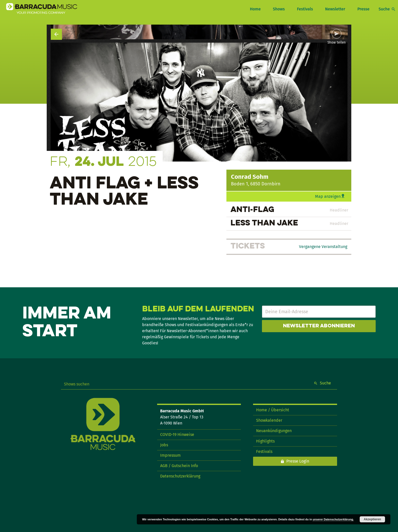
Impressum (170, 455)
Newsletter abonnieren (319, 326)
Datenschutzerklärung (180, 476)
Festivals (305, 9)
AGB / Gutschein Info (179, 466)
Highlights (265, 441)
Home (255, 9)
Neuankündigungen (274, 431)
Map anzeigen (328, 196)
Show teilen (337, 43)
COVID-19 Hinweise (177, 435)
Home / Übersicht (273, 410)
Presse (363, 9)
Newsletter (335, 9)
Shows (279, 9)
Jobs (164, 445)
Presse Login (298, 461)
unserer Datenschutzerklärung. (333, 519)
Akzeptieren (372, 519)
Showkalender (269, 420)
